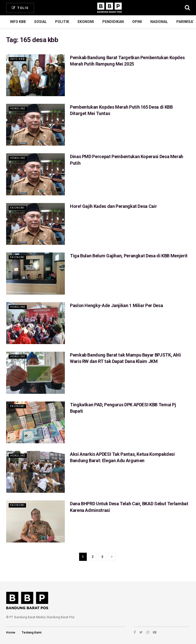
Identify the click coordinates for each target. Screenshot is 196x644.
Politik (62, 22)
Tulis (20, 8)
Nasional (159, 22)
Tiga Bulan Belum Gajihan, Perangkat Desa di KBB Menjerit (129, 256)
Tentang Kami (32, 633)
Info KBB (18, 22)
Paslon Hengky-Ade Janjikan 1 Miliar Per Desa (116, 305)
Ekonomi (86, 22)
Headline (18, 109)
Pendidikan (113, 22)
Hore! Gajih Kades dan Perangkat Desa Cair (113, 206)
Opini (137, 22)
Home (11, 633)
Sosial (40, 22)
